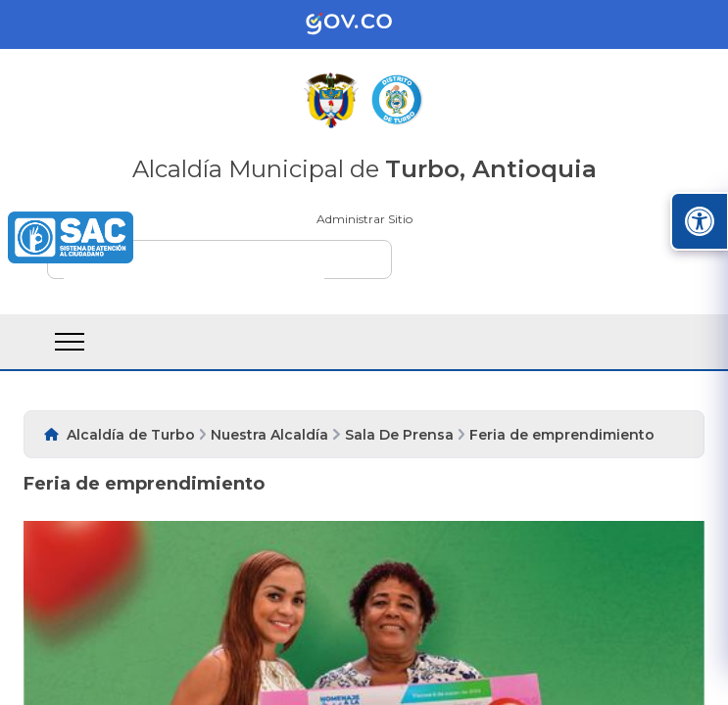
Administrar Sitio (364, 219)
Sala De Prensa (399, 435)
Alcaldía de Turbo (131, 435)
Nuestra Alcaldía (269, 435)
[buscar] (194, 268)
